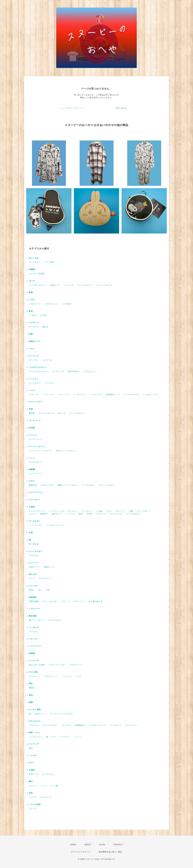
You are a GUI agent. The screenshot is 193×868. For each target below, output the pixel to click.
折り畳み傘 (34, 544)
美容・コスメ (35, 733)
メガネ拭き (67, 304)
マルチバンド (79, 601)
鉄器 (31, 292)
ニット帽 (54, 786)
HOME (73, 845)
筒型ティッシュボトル (66, 451)
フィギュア (34, 627)
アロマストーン (45, 578)
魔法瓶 (32, 413)
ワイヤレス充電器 (37, 274)
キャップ (33, 786)
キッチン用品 (35, 710)
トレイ (32, 458)
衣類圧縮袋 (34, 601)
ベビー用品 (49, 262)
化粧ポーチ (55, 285)
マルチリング (58, 372)
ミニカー (33, 797)
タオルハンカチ (47, 485)
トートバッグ (64, 395)
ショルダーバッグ (151, 395)
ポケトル (62, 413)
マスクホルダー (55, 620)
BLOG (102, 845)
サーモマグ (34, 327)
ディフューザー (36, 402)
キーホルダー (35, 262)
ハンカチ (33, 755)
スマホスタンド (90, 372)
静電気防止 (80, 725)
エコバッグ (34, 395)
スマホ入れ (34, 556)
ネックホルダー (36, 551)
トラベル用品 (35, 804)
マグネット (101, 514)
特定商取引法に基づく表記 (110, 852)
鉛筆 (81, 514)
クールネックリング (97, 725)
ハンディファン (36, 474)
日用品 (32, 770)
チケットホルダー (50, 601)
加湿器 (32, 653)
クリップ (33, 514)
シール (78, 676)
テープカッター (116, 514)
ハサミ (32, 349)
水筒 (31, 409)
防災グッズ (34, 774)
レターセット (35, 500)
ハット (43, 786)
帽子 (31, 781)
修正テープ (57, 514)
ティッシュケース (37, 446)
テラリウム (34, 632)
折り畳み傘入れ (96, 601)
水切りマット (40, 714)
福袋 (31, 702)
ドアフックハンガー (57, 665)
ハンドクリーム (36, 737)
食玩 (31, 695)
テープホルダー (134, 514)
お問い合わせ (121, 108)
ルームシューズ (36, 439)
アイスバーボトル (46, 413)
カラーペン (121, 511)
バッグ (32, 390)
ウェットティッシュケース (41, 451)
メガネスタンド (51, 304)
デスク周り (34, 672)
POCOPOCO (74, 372)
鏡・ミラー (51, 737)
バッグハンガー (36, 525)
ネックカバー (131, 725)
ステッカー (34, 639)
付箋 (131, 511)
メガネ (32, 300)
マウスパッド (35, 676)
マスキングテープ (37, 511)
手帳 (31, 334)
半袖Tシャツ (34, 567)
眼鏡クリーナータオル (68, 485)
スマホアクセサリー (38, 367)
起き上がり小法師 (37, 665)
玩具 (31, 793)
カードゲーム (46, 797)
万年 (48, 590)
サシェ (32, 578)
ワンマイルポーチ (85, 285)
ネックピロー (35, 383)
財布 (31, 311)
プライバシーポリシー (81, 852)
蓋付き (45, 327)
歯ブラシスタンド (37, 620)
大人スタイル (35, 721)
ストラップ (34, 744)
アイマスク (49, 383)
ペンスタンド (87, 511)
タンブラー (67, 725)
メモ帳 (99, 511)
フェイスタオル (88, 485)
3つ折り (44, 315)
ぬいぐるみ (34, 258)
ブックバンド (35, 420)
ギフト (32, 763)
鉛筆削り (44, 514)
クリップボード (144, 511)
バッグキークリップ (55, 525)
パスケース (34, 725)
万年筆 (89, 514)
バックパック (48, 395)
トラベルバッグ (96, 395)
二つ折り (33, 315)
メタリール (47, 360)
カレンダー (34, 586)
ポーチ (32, 281)
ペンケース (69, 285)
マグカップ (34, 323)
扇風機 (32, 469)
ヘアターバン (35, 609)
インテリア (34, 661)
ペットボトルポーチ (38, 285)
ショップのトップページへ (72, 108)
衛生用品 (33, 616)
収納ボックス (35, 341)
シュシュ (77, 737)
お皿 (31, 533)
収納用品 (33, 597)
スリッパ (33, 435)
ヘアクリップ (35, 646)
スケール (33, 809)
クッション (34, 379)
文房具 (32, 507)
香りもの (33, 574)
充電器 (32, 269)
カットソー (34, 563)
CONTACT (118, 845)
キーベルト (34, 360)
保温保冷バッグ (113, 395)
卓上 (40, 590)
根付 (31, 748)
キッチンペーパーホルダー (62, 714)
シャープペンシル (56, 511)
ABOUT (88, 845)
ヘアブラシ (65, 737)
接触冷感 (33, 485)
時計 (31, 684)
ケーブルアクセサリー (39, 372)
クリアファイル (36, 492)
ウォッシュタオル (106, 485)
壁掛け (32, 590)
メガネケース (35, 304)
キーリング (34, 356)
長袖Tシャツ (49, 567)
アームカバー (116, 725)
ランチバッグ (79, 395)
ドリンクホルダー (77, 413)
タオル (32, 481)
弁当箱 (32, 428)
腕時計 (32, 688)
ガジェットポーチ (104, 285)
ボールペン (73, 511)
